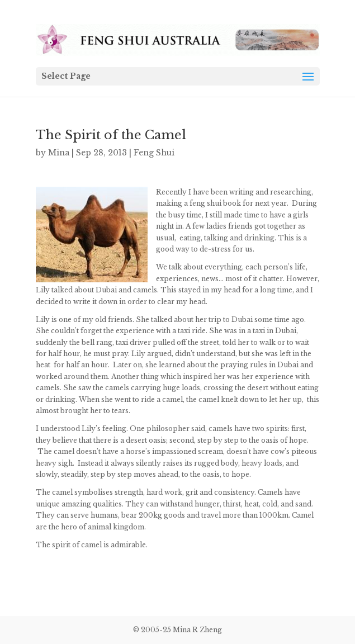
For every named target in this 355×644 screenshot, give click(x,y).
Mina (59, 153)
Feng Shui (154, 153)
